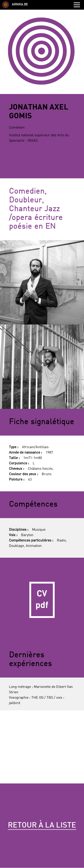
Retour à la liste (42, 825)
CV (42, 600)
